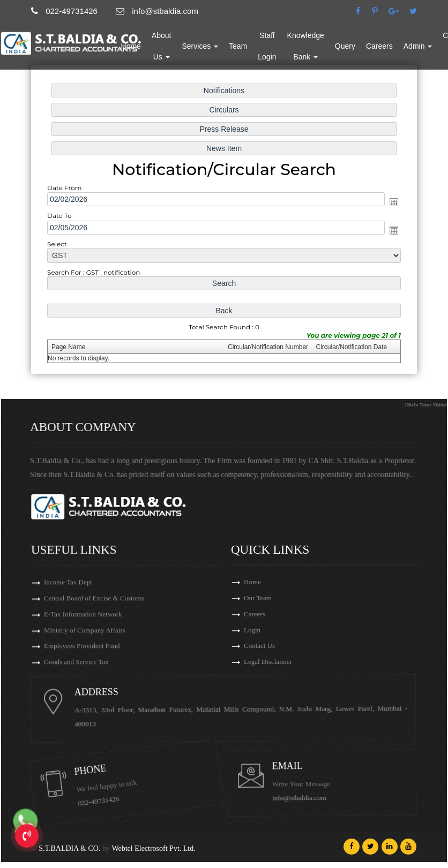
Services (230, 53)
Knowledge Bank (335, 53)
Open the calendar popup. (394, 202)
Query (375, 53)
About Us (191, 53)
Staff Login (296, 53)
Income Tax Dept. (69, 710)
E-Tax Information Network (83, 744)
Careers (409, 53)
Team (267, 53)
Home (160, 53)
